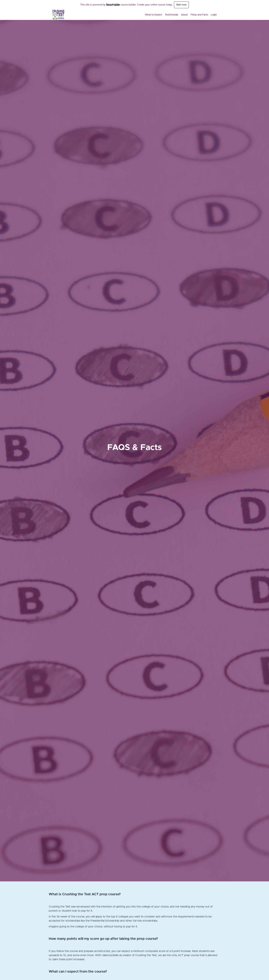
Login (214, 15)
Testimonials (172, 15)
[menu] (179, 15)
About (184, 15)
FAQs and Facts (199, 15)
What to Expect (153, 15)
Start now (181, 5)
